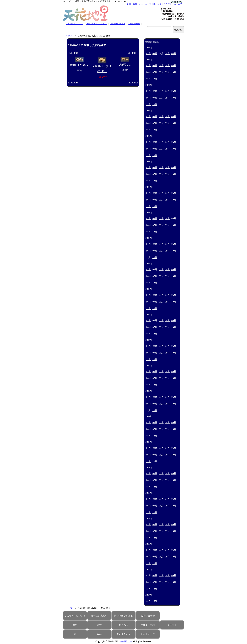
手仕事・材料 (155, 4)
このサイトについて (75, 24)
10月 (174, 72)
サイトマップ (148, 634)
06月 (149, 72)
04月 (167, 54)
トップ (69, 36)
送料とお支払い (99, 616)
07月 (155, 72)
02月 (155, 54)
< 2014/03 (73, 53)
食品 (180, 4)
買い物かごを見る (118, 24)
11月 (148, 105)
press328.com (125, 641)
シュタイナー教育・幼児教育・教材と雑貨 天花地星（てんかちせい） (95, 1)
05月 (174, 54)
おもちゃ (143, 4)
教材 (129, 4)
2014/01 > (133, 53)
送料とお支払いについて (97, 24)
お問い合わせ (134, 24)
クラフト (168, 4)
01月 (149, 54)
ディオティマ (123, 634)
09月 (167, 72)
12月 (155, 79)
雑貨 (135, 4)
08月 (161, 72)
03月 (161, 65)
